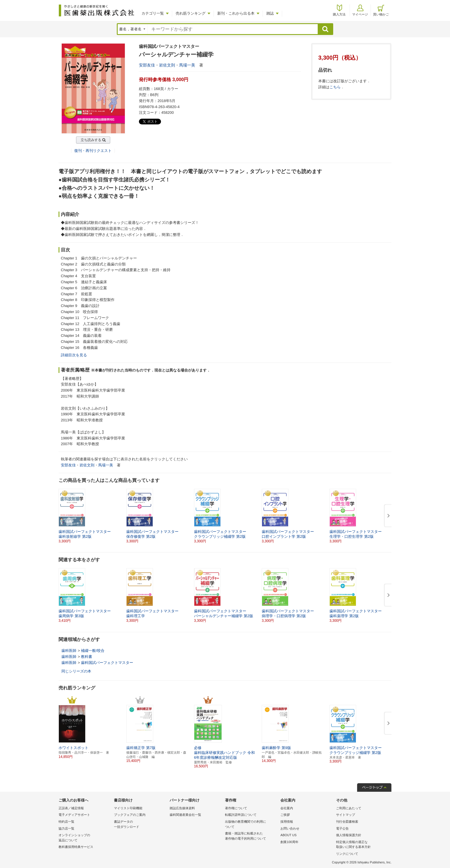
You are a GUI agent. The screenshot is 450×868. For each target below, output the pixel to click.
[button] (387, 516)
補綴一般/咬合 (93, 651)
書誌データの (140, 825)
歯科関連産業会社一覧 (185, 815)
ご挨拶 (285, 815)
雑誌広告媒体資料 (182, 808)
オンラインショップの (85, 838)
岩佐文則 (167, 65)
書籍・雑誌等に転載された (251, 836)
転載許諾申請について (241, 815)
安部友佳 (147, 65)
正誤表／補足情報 (71, 808)
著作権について (236, 808)
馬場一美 (187, 65)
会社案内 (287, 808)
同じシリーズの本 (76, 671)
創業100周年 (289, 842)
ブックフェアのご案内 (130, 815)
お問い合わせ (290, 828)
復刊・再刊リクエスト (93, 151)
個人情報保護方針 (349, 835)
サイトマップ (346, 815)
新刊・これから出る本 (236, 13)
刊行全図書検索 (347, 822)
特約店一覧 (66, 822)
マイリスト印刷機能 (128, 808)
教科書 (87, 657)
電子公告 (342, 828)
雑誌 (270, 13)
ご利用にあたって (349, 808)
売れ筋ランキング (191, 13)
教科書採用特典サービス (76, 847)
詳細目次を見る (74, 355)
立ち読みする (91, 140)
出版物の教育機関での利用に (251, 825)
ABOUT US (288, 835)
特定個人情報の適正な (362, 845)
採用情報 (287, 822)
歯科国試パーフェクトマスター (107, 663)
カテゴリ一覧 (153, 13)
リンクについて (347, 854)
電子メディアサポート (74, 815)
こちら (335, 87)
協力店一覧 (66, 828)
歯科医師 (69, 651)
